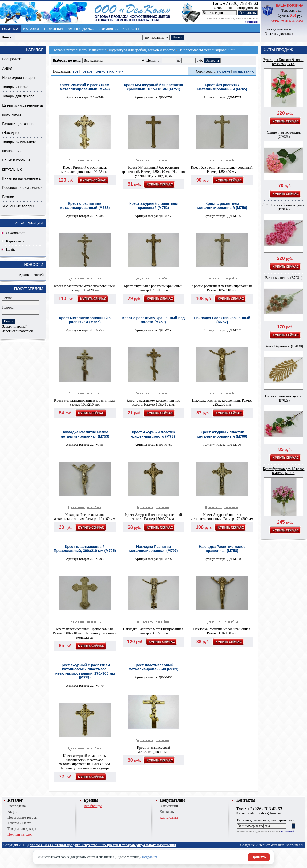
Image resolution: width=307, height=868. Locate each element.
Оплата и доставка (279, 34)
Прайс (11, 249)
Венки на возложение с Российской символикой (22, 183)
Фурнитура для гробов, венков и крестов (142, 50)
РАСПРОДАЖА (80, 29)
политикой (251, 22)
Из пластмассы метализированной (206, 50)
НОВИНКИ (53, 29)
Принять (259, 857)
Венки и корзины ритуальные (16, 165)
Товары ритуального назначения (19, 146)
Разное (8, 197)
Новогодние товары (19, 78)
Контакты (131, 29)
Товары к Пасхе (15, 87)
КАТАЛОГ (32, 29)
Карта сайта (15, 241)
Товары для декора (18, 96)
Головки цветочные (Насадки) (18, 128)
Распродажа (12, 59)
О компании (108, 29)
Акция (7, 68)
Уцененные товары (18, 206)
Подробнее (150, 857)
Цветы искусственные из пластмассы (23, 110)
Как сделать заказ (278, 29)
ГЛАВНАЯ (11, 29)
